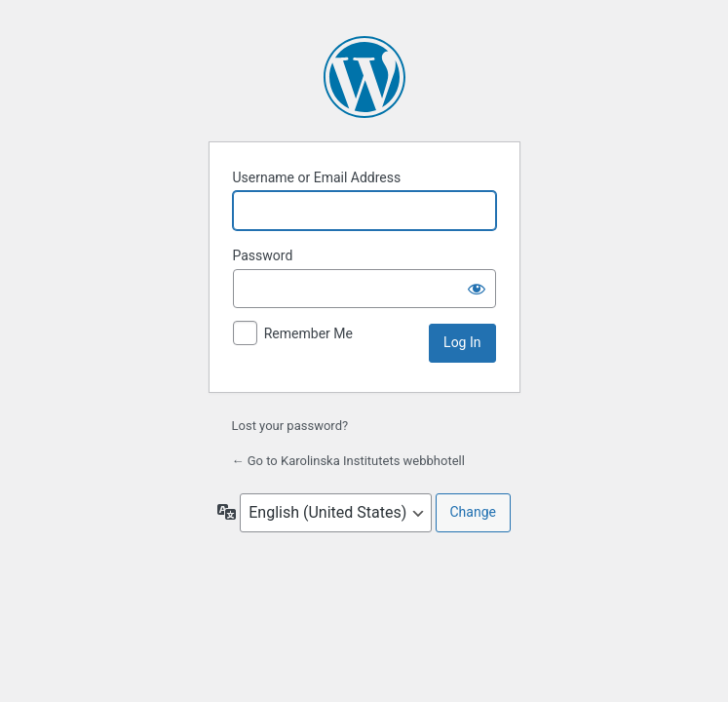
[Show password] (477, 289)
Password (263, 255)
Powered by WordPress (364, 77)
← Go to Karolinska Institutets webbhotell (348, 461)
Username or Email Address (317, 177)
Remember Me (308, 333)
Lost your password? (290, 426)
